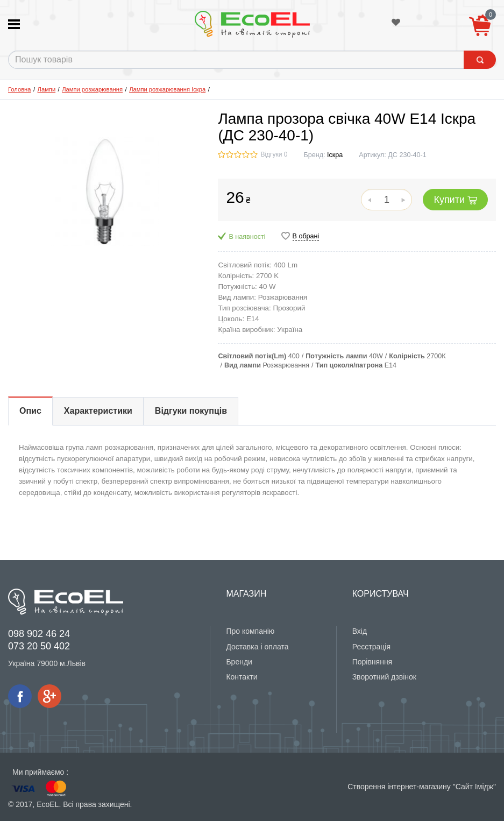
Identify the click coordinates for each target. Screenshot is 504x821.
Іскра (335, 155)
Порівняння (372, 662)
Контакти (242, 677)
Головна (20, 89)
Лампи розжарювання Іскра (167, 89)
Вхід (360, 631)
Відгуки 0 (274, 154)
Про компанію (250, 631)
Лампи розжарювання (92, 89)
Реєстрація (371, 647)
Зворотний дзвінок (384, 677)
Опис (30, 411)
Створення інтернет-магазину (399, 787)
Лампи (47, 89)
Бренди (239, 662)
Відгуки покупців (191, 411)
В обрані (306, 236)
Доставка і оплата (257, 647)
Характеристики (98, 411)
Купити (455, 200)
